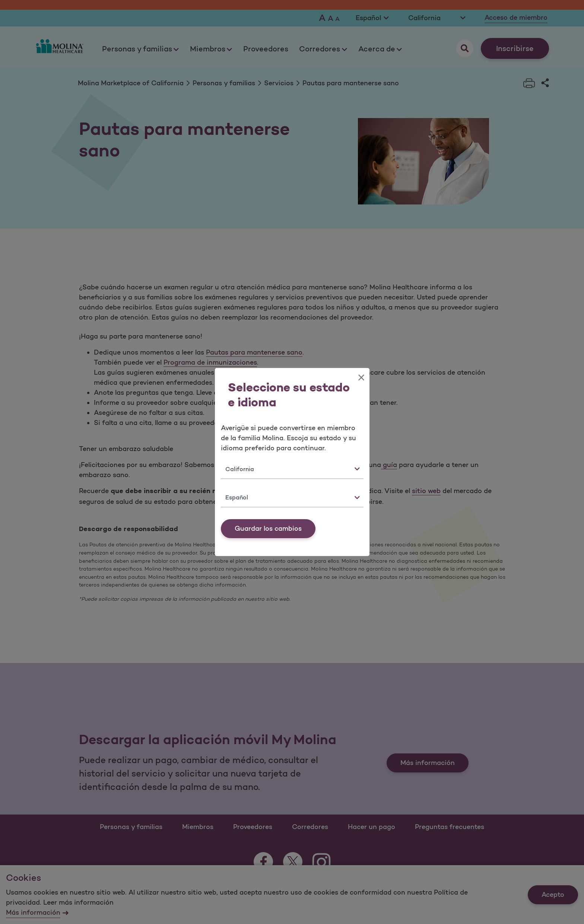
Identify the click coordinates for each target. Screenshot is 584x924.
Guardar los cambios (268, 528)
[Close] (361, 378)
